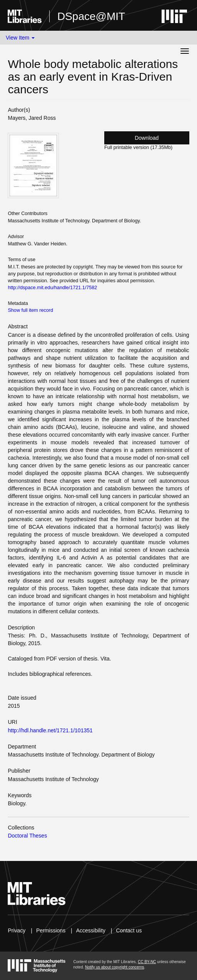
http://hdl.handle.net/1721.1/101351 (50, 730)
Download (147, 138)
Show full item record (30, 310)
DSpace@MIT (91, 16)
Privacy (17, 930)
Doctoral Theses (27, 836)
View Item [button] (20, 38)
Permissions (51, 930)
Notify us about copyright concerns (114, 967)
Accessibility (91, 930)
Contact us (129, 930)
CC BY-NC (147, 962)
